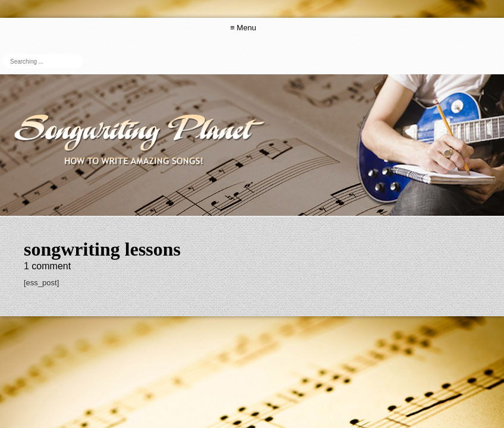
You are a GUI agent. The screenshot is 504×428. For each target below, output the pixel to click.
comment (47, 266)
